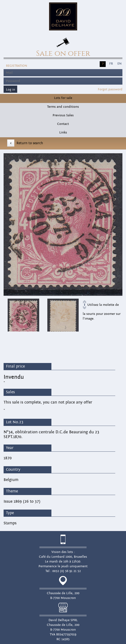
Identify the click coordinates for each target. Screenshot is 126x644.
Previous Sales (63, 115)
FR (111, 64)
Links (63, 133)
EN (119, 64)
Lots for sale (63, 98)
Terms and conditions (63, 107)
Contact (63, 124)
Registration (16, 66)
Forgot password (110, 89)
